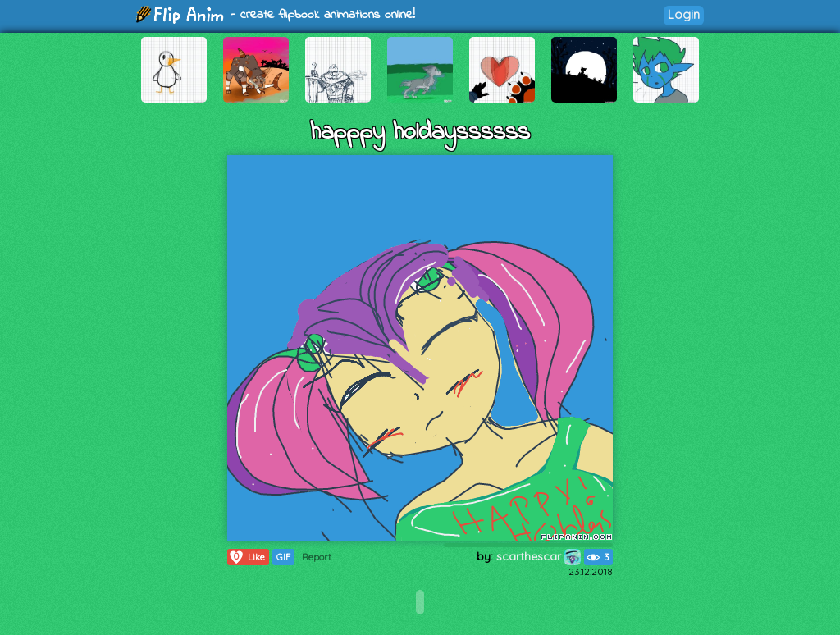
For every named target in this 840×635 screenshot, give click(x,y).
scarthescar (539, 556)
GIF (283, 557)
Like (247, 557)
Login (684, 14)
